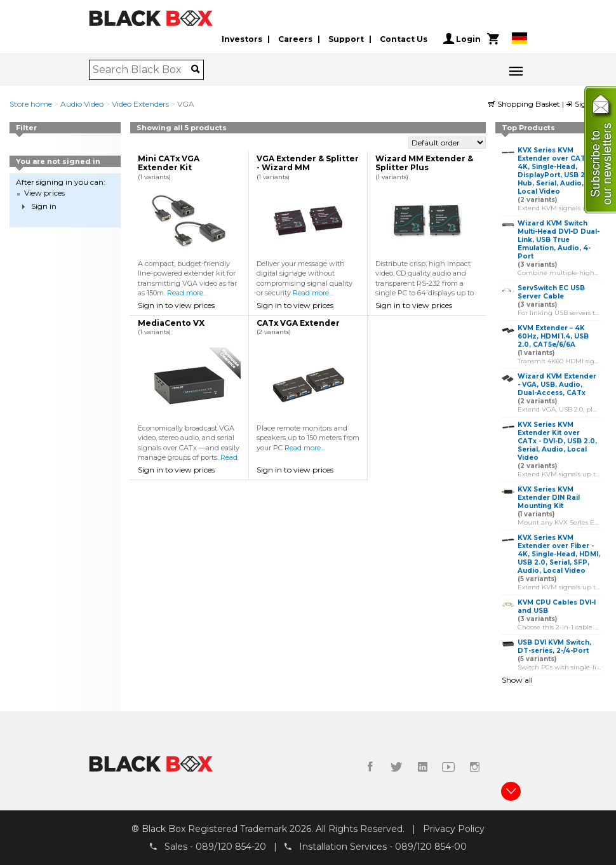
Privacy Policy (454, 829)
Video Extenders (140, 104)
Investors (242, 39)
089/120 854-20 (231, 847)
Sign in (583, 104)
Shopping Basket (525, 104)
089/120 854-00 (431, 847)
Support (346, 39)
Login (462, 39)
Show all (517, 680)
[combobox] (142, 70)
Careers (295, 39)
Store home (31, 104)
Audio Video (82, 104)
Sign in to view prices (176, 305)
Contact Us (404, 39)
